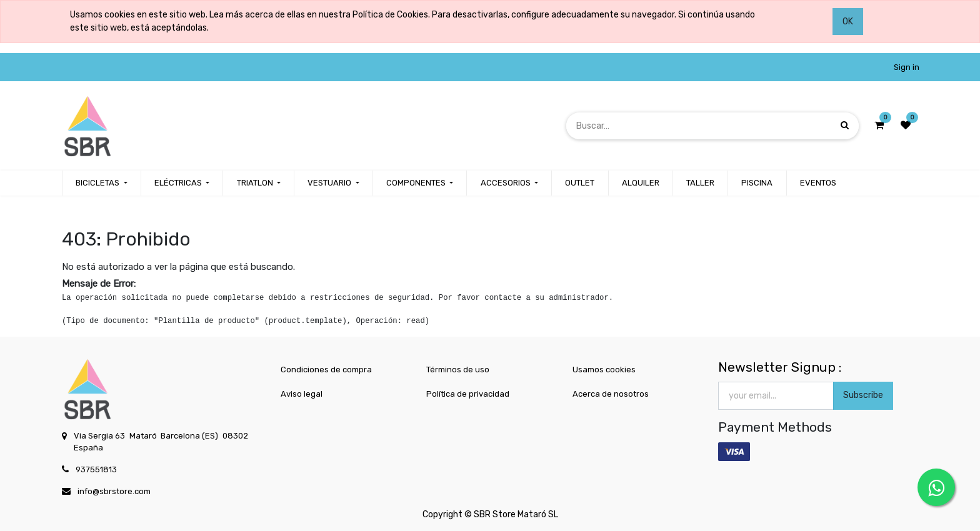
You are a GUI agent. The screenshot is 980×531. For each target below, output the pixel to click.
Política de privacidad (468, 394)
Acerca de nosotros (611, 394)
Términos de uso (458, 370)
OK (848, 22)
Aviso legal (302, 394)
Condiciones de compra (326, 370)
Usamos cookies (604, 370)
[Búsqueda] (845, 125)
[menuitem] (580, 183)
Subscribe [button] (863, 395)
